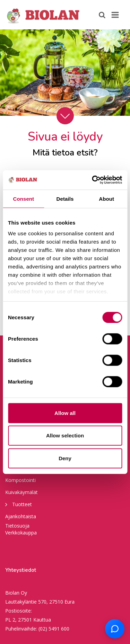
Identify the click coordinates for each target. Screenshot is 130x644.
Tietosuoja (17, 526)
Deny (65, 458)
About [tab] (106, 198)
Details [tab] (65, 198)
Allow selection (65, 435)
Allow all (65, 413)
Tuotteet (19, 504)
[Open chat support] (115, 629)
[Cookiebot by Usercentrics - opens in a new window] (93, 180)
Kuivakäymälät (21, 492)
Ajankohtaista (21, 516)
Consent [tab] (23, 198)
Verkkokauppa (21, 533)
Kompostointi (20, 480)
